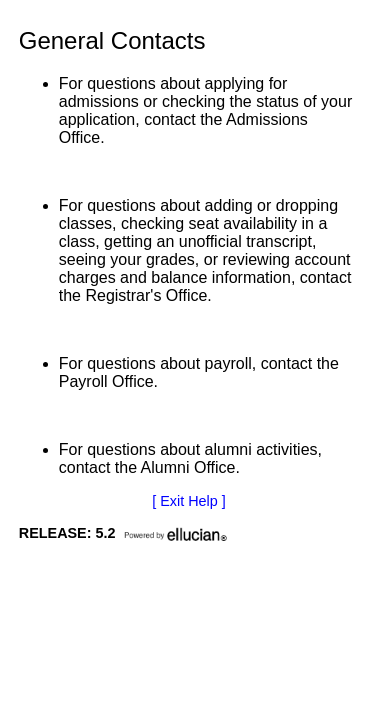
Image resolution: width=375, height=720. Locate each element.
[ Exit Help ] (189, 501)
